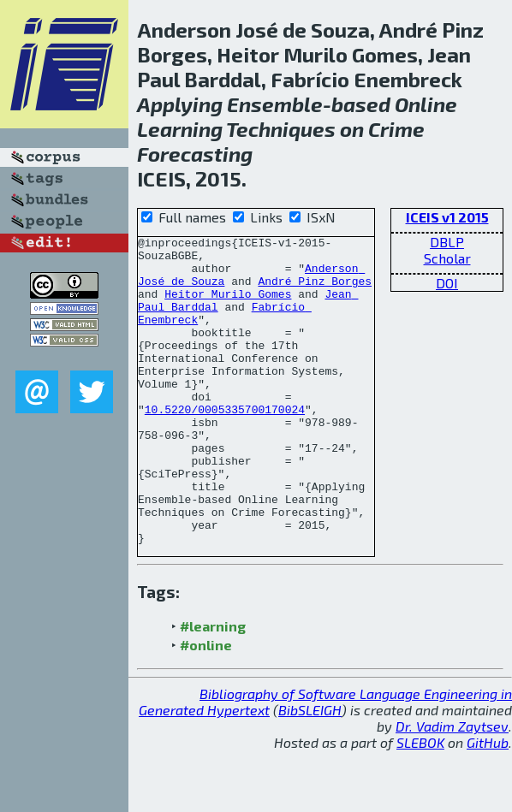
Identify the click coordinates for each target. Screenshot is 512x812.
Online (426, 104)
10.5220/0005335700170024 (225, 445)
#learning (213, 688)
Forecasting (195, 154)
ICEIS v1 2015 (447, 217)
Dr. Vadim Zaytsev (452, 788)
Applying (180, 104)
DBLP (447, 242)
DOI (447, 283)
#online (206, 706)
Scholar (447, 258)
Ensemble (275, 104)
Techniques (281, 129)
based (361, 104)
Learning (180, 129)
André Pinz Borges (315, 291)
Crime (396, 129)
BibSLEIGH (310, 771)
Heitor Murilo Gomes (228, 306)
